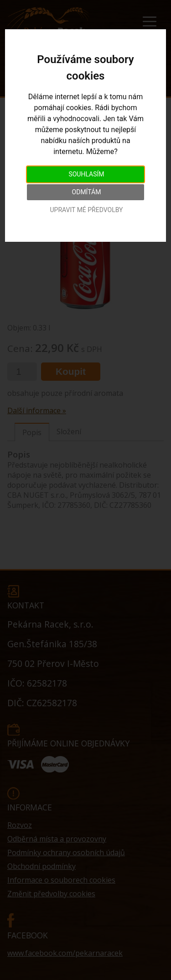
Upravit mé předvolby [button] (86, 210)
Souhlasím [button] (86, 174)
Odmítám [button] (87, 192)
